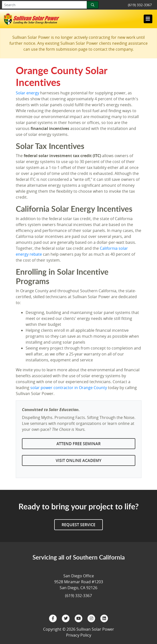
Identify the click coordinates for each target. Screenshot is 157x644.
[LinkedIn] (104, 618)
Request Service (78, 525)
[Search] (93, 5)
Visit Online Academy (78, 460)
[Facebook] (53, 618)
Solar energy (27, 93)
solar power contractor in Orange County (69, 388)
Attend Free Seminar (78, 444)
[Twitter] (66, 618)
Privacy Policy (79, 635)
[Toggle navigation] (148, 19)
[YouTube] (79, 618)
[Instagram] (92, 618)
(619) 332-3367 (140, 5)
